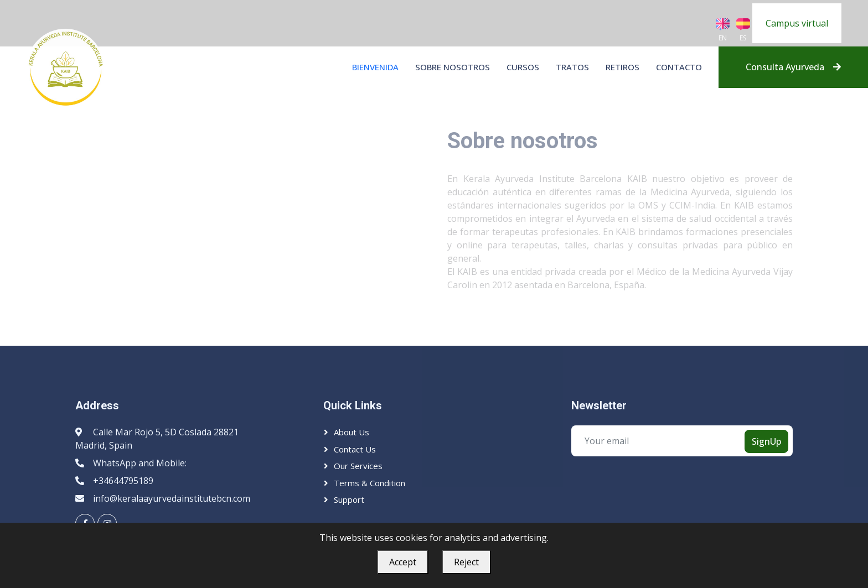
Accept (403, 562)
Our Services (358, 466)
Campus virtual (797, 23)
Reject (466, 562)
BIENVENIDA (375, 67)
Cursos (523, 67)
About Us (352, 432)
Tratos (572, 67)
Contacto (679, 67)
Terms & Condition (370, 483)
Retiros (622, 67)
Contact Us (355, 449)
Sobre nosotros (453, 67)
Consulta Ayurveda (793, 67)
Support (349, 499)
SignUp (766, 441)
